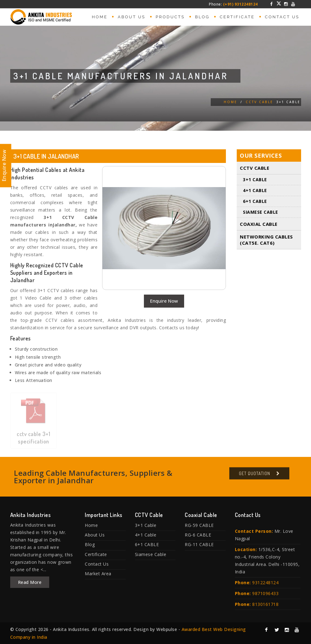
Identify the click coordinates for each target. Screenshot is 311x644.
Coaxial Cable (259, 224)
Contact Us (282, 17)
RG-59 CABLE (199, 525)
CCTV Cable (259, 102)
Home (100, 17)
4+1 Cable (255, 191)
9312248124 (265, 583)
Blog (202, 17)
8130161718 (265, 604)
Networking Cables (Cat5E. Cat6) (266, 240)
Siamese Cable (261, 212)
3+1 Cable (255, 180)
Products (170, 17)
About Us (132, 17)
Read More (30, 582)
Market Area (98, 574)
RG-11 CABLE (199, 544)
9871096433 (265, 593)
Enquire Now (164, 301)
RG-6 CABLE (198, 535)
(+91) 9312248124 (240, 4)
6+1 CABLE (255, 202)
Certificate (237, 17)
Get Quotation (255, 476)
